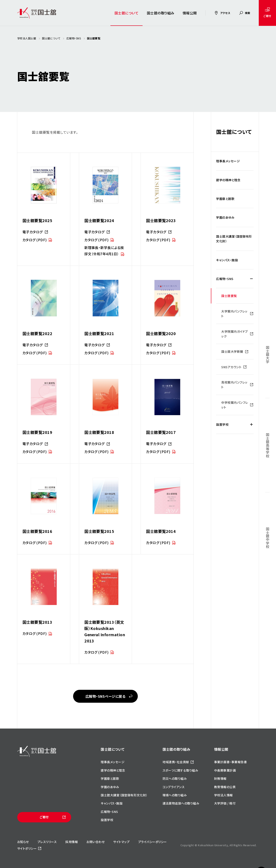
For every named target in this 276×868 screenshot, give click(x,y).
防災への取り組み (175, 778)
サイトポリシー (27, 848)
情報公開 (190, 13)
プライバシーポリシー (153, 842)
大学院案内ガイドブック (234, 334)
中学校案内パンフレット (235, 405)
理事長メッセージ (228, 161)
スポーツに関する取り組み (180, 770)
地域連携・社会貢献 (176, 762)
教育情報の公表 (225, 787)
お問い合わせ (96, 842)
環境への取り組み (175, 795)
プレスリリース (47, 842)
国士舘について (126, 13)
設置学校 (222, 424)
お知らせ (23, 842)
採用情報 (72, 842)
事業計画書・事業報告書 (231, 762)
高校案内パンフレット (234, 385)
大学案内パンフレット (234, 314)
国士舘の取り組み (161, 13)
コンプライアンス (174, 787)
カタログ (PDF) (35, 240)
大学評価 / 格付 (225, 803)
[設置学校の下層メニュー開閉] (251, 424)
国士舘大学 (268, 354)
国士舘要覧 (229, 296)
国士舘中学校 (268, 538)
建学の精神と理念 (228, 180)
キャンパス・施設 (227, 260)
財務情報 (220, 778)
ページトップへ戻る (261, 860)
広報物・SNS (225, 279)
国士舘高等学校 (268, 445)
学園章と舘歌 (225, 199)
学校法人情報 (223, 795)
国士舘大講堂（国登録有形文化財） (234, 239)
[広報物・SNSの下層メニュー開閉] (251, 279)
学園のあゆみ (225, 217)
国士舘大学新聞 (232, 351)
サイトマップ (121, 842)
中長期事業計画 (225, 770)
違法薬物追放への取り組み (181, 803)
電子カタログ (33, 232)
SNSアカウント (231, 367)
